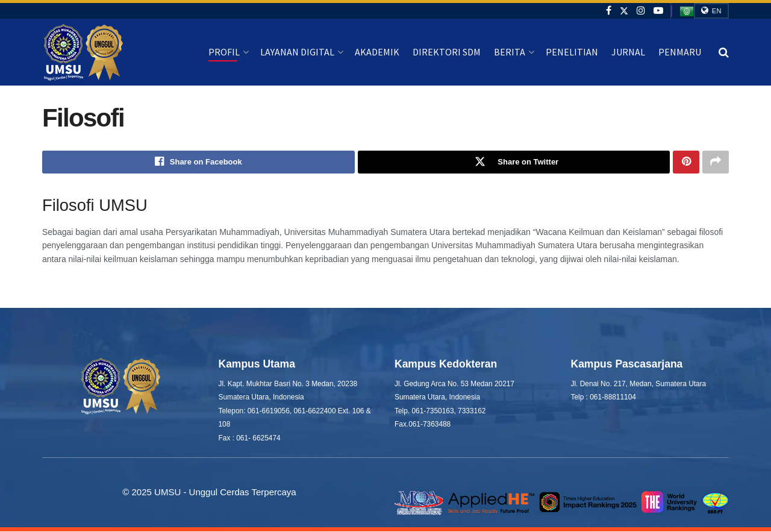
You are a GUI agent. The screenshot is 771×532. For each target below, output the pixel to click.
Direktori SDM (447, 52)
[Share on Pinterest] (686, 162)
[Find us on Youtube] (658, 11)
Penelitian (572, 52)
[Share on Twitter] (514, 162)
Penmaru (680, 52)
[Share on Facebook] (198, 162)
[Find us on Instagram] (641, 11)
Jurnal (628, 52)
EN (711, 10)
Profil (224, 52)
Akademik (377, 52)
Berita (510, 52)
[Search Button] (724, 52)
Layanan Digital (297, 52)
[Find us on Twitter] (624, 11)
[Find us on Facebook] (609, 11)
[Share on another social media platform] (716, 162)
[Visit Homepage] (84, 52)
